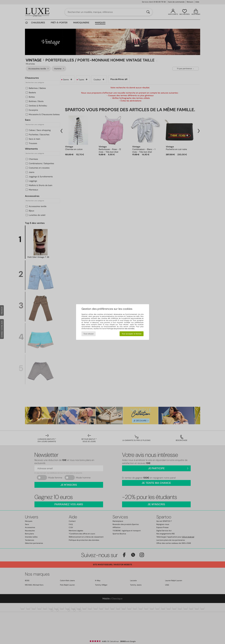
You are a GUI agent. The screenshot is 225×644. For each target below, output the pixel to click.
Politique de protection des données (121, 329)
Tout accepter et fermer (132, 334)
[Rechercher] (148, 12)
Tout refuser (88, 334)
